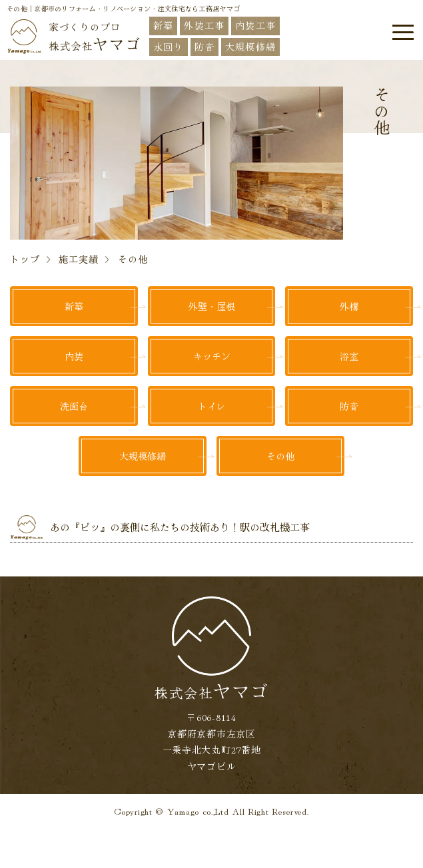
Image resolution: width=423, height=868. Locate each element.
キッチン (212, 356)
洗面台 (74, 406)
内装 (74, 356)
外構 (349, 306)
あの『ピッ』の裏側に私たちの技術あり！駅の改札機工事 (180, 527)
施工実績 (79, 259)
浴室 (349, 356)
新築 (74, 306)
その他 (280, 456)
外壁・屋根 (212, 306)
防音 (349, 406)
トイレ (212, 406)
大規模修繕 (143, 456)
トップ (25, 259)
